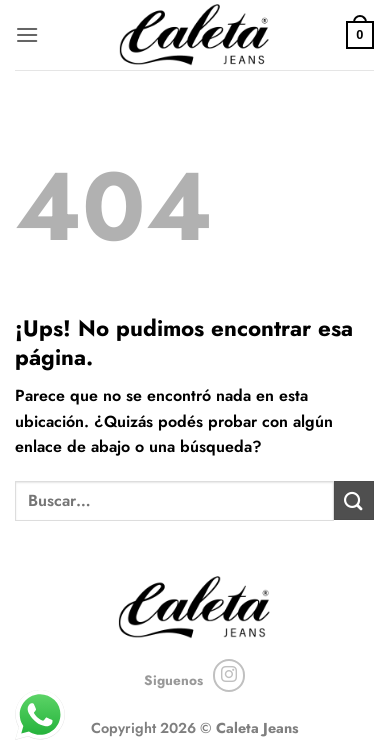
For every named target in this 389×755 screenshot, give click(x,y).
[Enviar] (354, 500)
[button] (27, 34)
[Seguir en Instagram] (229, 675)
